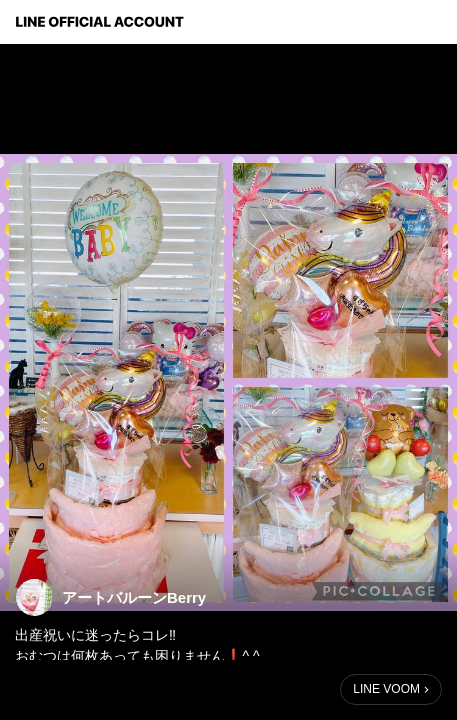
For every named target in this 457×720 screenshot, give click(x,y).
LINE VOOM (386, 689)
